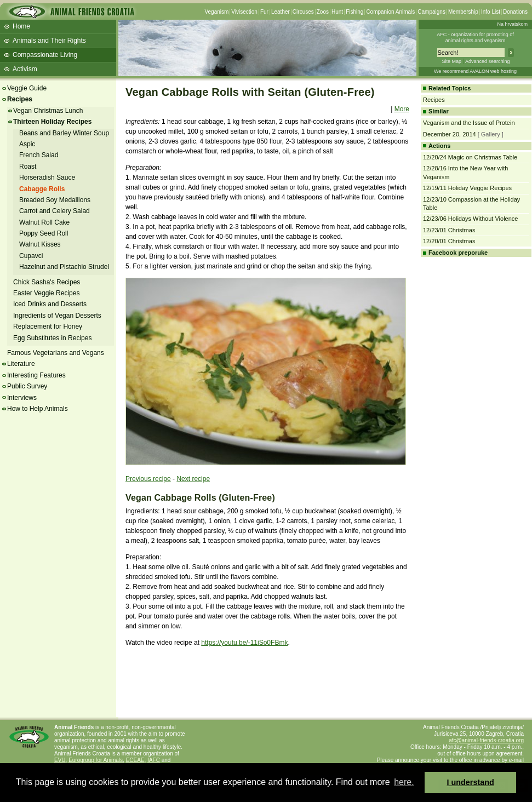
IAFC (154, 760)
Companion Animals (390, 12)
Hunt (337, 12)
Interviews (22, 398)
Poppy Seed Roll (44, 233)
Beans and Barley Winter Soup (64, 133)
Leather (281, 12)
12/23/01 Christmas (449, 230)
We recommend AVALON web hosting (475, 71)
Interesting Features (36, 375)
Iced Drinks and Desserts (50, 304)
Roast (28, 167)
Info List (491, 12)
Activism (25, 69)
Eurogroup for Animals (96, 760)
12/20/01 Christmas (449, 241)
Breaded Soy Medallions (55, 200)
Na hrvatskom (512, 24)
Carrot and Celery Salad (55, 211)
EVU (60, 760)
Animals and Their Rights (49, 41)
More (402, 109)
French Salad (39, 155)
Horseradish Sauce (47, 177)
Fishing (354, 12)
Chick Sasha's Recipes (47, 282)
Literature (21, 364)
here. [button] (404, 782)
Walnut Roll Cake (44, 222)
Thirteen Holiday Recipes (52, 122)
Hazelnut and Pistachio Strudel (64, 267)
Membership (463, 12)
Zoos (323, 12)
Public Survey (27, 386)
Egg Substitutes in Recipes (52, 338)
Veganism (216, 12)
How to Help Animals (38, 409)
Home (21, 26)
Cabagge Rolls (42, 189)
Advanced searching (488, 61)
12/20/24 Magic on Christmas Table (470, 157)
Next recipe (193, 479)
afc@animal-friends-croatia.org (486, 740)
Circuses (303, 12)
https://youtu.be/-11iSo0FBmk (244, 643)
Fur (264, 12)
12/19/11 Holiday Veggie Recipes (467, 188)
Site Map (451, 61)
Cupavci (31, 256)
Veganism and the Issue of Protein (469, 123)
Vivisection (244, 12)
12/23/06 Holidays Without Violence (470, 219)
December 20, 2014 (450, 134)
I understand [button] (471, 782)
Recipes (20, 99)
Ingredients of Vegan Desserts (57, 316)
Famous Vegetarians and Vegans (56, 353)
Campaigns (431, 12)
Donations (515, 12)
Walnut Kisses (40, 244)
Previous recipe (148, 479)
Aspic (27, 144)
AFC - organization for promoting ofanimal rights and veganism (475, 38)
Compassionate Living (45, 55)
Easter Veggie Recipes (46, 293)
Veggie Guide (27, 88)
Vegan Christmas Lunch (48, 111)
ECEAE (135, 760)
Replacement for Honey (48, 326)
